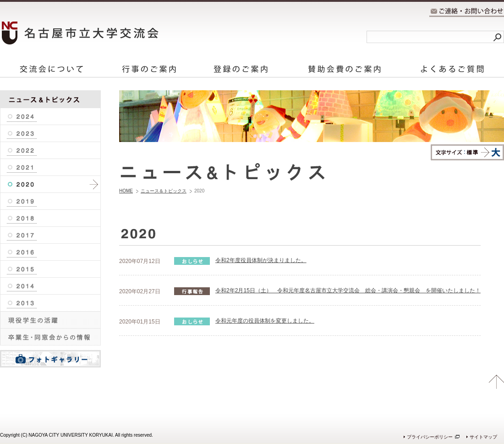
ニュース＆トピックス (164, 191)
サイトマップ (483, 437)
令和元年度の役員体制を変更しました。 (265, 321)
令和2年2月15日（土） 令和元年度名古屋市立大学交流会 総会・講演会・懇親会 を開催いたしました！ (348, 291)
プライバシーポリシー (430, 437)
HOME (126, 191)
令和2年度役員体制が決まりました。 (261, 260)
